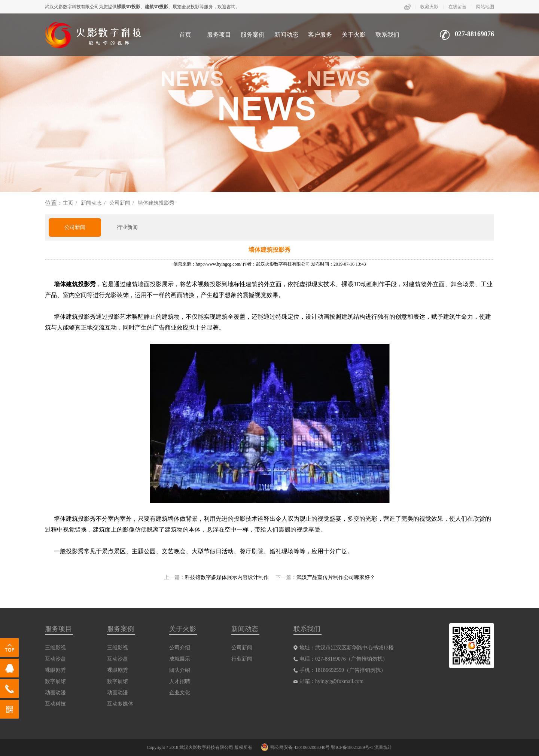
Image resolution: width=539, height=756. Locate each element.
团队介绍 (180, 670)
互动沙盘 (55, 659)
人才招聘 (180, 681)
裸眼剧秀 (55, 670)
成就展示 (180, 659)
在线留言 (457, 7)
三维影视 (55, 648)
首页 (185, 35)
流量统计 (383, 747)
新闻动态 (286, 35)
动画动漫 (55, 693)
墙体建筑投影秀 (156, 203)
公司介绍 (180, 648)
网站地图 (485, 7)
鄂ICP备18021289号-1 (352, 747)
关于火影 (354, 35)
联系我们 (387, 35)
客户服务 (320, 35)
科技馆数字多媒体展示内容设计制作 (227, 577)
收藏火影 (429, 7)
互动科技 (55, 704)
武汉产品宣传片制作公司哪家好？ (336, 577)
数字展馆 (55, 681)
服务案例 (253, 35)
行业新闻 (127, 227)
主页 (68, 203)
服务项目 (219, 35)
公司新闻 (120, 203)
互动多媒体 (120, 704)
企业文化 (180, 693)
